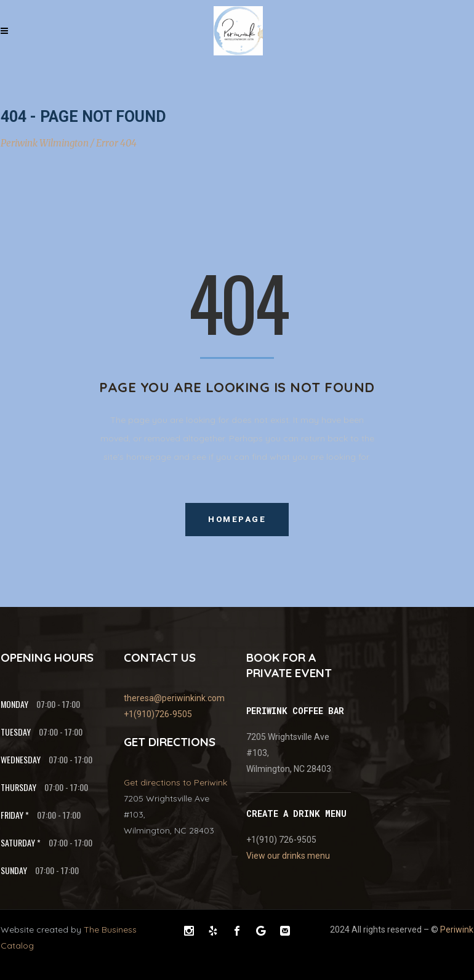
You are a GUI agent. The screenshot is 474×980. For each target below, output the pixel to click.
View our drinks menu (288, 856)
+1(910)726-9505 (158, 714)
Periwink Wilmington (45, 143)
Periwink (457, 930)
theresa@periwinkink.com (174, 698)
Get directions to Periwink (175, 782)
